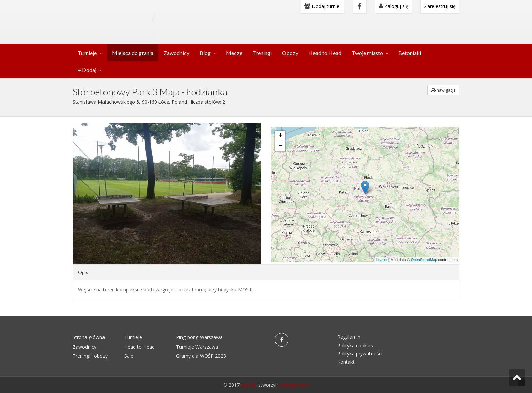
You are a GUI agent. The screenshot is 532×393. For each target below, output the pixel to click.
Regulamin (349, 337)
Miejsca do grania (133, 53)
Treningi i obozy (90, 356)
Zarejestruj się (440, 6)
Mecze (234, 53)
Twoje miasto (367, 53)
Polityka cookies (355, 345)
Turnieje (87, 53)
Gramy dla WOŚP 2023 (201, 356)
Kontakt (346, 362)
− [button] (280, 146)
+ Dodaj (87, 70)
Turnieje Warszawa (197, 347)
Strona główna (89, 337)
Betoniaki (410, 53)
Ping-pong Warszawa (199, 337)
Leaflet (382, 260)
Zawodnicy (176, 53)
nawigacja (443, 90)
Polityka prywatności (360, 353)
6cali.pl (248, 385)
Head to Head (325, 53)
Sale (129, 356)
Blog (205, 53)
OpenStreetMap (424, 260)
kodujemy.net (294, 385)
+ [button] (280, 136)
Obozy (290, 53)
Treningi (262, 53)
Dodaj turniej (322, 6)
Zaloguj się (394, 6)
